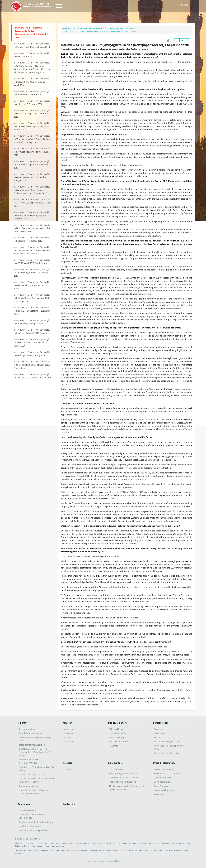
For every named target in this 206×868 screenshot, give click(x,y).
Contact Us (69, 804)
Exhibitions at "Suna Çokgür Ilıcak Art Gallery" (36, 769)
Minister (67, 723)
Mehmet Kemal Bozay (119, 733)
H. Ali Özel (114, 746)
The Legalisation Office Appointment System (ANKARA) (126, 788)
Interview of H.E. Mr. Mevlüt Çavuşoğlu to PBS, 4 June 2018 (32, 55)
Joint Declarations (163, 782)
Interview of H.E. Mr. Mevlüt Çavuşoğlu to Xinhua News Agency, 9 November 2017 (32, 164)
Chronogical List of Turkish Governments (31, 816)
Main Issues (159, 733)
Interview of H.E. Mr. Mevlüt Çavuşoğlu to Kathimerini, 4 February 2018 (32, 93)
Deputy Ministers (117, 723)
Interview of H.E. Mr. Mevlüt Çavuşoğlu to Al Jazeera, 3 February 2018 (32, 102)
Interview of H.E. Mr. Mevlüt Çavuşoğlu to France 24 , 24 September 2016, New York (32, 311)
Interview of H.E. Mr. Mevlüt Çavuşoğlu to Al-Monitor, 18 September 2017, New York (32, 203)
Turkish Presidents (27, 810)
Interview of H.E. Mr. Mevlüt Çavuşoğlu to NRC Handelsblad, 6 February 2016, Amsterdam (32, 365)
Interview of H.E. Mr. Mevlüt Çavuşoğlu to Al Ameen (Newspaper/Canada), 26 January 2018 (32, 126)
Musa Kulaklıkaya (117, 737)
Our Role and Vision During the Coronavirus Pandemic (33, 792)
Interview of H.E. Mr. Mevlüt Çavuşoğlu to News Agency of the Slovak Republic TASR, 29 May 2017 (32, 228)
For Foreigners (116, 769)
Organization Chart (28, 729)
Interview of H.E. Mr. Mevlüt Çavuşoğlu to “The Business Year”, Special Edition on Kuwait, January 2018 (32, 139)
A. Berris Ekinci (116, 729)
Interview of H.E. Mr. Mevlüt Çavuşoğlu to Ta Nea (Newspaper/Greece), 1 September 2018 (32, 33)
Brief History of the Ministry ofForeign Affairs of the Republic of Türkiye (34, 752)
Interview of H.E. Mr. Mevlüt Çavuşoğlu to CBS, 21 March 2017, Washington (32, 261)
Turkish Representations (30, 733)
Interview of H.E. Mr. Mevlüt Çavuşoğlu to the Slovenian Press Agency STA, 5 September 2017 (32, 215)
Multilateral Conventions (30, 826)
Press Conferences (163, 786)
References (24, 804)
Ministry (67, 28)
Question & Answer (163, 778)
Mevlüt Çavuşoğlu (116, 28)
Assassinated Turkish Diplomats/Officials (28, 761)
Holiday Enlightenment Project (124, 773)
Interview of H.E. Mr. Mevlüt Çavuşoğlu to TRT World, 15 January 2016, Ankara (32, 376)
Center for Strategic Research (32, 774)
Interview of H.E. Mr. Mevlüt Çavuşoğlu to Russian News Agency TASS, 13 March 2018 (32, 82)
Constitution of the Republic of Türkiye (37, 822)
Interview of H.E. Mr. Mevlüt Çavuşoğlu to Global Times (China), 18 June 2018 (32, 45)
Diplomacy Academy (28, 786)
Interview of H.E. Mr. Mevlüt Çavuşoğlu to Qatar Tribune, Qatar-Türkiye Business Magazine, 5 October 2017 (32, 190)
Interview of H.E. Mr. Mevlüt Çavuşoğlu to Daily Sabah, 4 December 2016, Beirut (32, 285)
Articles (67, 737)
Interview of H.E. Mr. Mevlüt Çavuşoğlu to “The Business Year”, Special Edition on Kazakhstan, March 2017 (32, 250)
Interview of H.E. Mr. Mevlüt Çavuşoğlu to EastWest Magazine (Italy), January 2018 (32, 152)
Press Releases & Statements (168, 773)
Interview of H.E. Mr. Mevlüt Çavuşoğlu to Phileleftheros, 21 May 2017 (32, 239)
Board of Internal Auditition (32, 745)
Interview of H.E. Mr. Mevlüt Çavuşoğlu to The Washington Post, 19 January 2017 (32, 273)
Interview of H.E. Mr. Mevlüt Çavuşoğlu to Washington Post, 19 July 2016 (32, 354)
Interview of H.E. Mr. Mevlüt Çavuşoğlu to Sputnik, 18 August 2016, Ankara (32, 331)
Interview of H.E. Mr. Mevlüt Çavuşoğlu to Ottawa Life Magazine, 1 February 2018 (32, 114)
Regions (158, 737)
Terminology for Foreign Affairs (33, 830)
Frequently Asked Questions (168, 753)
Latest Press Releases (164, 769)
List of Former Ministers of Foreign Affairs (89, 28)
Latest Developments (164, 790)
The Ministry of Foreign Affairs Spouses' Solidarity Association (37, 780)
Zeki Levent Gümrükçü (120, 742)
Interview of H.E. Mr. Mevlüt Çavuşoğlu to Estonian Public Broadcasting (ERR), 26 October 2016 (32, 298)
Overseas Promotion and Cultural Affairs (170, 747)
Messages (68, 729)
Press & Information (164, 763)
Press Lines (159, 794)
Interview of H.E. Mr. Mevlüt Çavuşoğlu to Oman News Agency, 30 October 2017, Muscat (32, 177)
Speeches (68, 733)
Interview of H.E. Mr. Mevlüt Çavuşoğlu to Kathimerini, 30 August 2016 (32, 322)
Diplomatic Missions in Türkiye (123, 778)
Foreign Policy (161, 723)
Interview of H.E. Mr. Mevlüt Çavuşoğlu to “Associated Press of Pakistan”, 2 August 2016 (32, 342)
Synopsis (158, 729)
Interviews (131, 28)
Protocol (67, 763)
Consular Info (115, 763)
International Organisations (167, 742)
